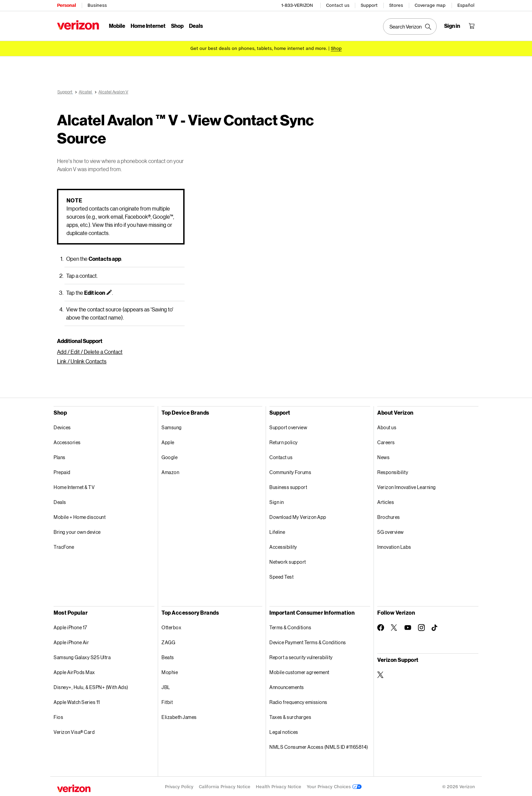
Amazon (170, 471)
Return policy (284, 441)
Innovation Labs (394, 546)
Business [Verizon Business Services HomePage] (97, 5)
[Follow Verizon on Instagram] (421, 627)
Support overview (288, 426)
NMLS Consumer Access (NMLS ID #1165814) (319, 746)
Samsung (172, 426)
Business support (288, 486)
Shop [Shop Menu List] (177, 26)
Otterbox (171, 626)
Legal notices (284, 731)
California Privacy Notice (225, 786)
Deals (60, 501)
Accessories (67, 441)
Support (369, 5)
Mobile (117, 26)
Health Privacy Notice (279, 786)
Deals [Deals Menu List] (196, 26)
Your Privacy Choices (334, 786)
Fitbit (167, 701)
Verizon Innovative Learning (407, 486)
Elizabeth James (179, 716)
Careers (386, 441)
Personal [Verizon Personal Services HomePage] (66, 5)
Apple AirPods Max (74, 671)
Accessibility (283, 546)
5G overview (391, 531)
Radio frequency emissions (298, 701)
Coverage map (430, 5)
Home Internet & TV (74, 486)
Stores (396, 5)
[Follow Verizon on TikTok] (435, 627)
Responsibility (393, 471)
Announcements (287, 686)
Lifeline (277, 531)
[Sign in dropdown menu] (452, 26)
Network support (288, 561)
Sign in (277, 501)
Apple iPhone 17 (70, 626)
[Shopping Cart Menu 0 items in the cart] (472, 26)
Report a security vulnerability (301, 656)
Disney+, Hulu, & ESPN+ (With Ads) (91, 686)
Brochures (389, 516)
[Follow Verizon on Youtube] (408, 627)
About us (387, 426)
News (383, 456)
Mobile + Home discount (80, 516)
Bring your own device (77, 531)
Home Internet (148, 26)
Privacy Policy (179, 786)
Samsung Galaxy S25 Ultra (82, 656)
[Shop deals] (336, 48)
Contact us (338, 5)
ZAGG (168, 641)
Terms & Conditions (290, 626)
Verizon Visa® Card (74, 731)
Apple (168, 441)
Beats (168, 656)
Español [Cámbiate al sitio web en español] (466, 5)
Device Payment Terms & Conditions (308, 641)
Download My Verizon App (298, 516)
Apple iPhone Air (71, 641)
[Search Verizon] (410, 26)
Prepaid (62, 471)
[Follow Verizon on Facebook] (381, 627)
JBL (166, 686)
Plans (60, 456)
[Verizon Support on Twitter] (381, 674)
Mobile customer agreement (299, 671)
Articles (386, 501)
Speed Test (281, 576)
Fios (58, 716)
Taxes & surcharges (290, 716)
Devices (62, 426)
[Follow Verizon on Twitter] (394, 627)
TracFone (64, 546)
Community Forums (290, 471)
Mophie (170, 671)
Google (169, 456)
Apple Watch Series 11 (77, 701)
